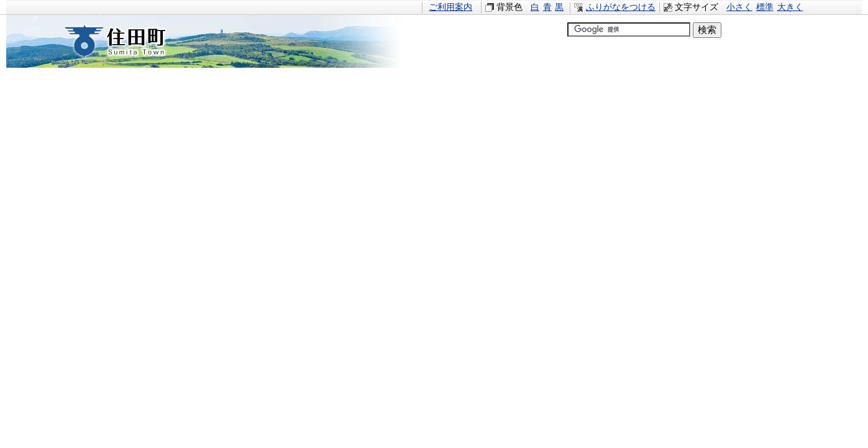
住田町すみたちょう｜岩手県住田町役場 (127, 41)
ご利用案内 (450, 7)
